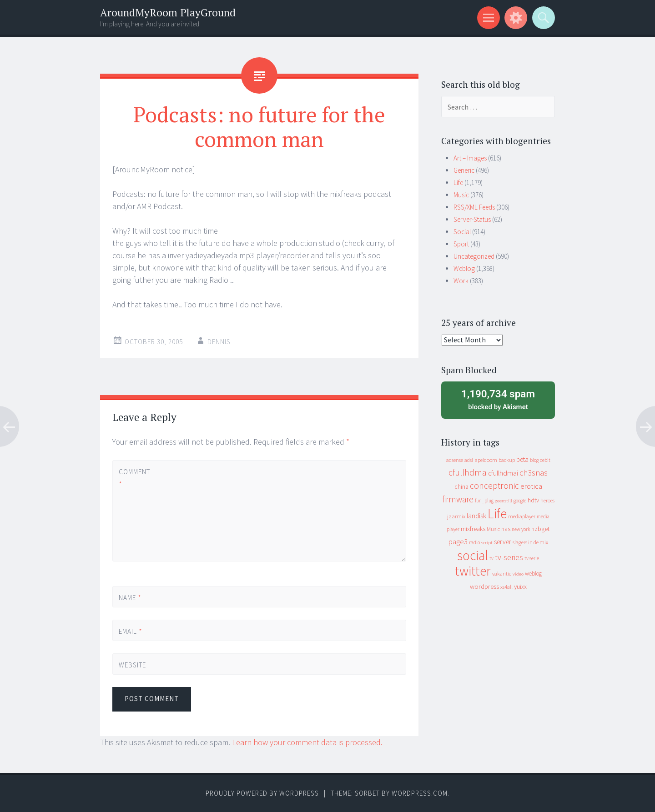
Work (461, 281)
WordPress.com (420, 793)
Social (462, 232)
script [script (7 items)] (487, 543)
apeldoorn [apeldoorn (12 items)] (486, 460)
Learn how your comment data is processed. (307, 742)
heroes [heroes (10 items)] (547, 500)
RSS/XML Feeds (474, 207)
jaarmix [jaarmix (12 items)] (456, 516)
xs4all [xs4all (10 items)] (506, 587)
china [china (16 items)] (461, 487)
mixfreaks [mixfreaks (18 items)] (473, 529)
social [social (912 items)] (473, 555)
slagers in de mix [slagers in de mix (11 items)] (530, 542)
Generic (464, 170)
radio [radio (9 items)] (474, 542)
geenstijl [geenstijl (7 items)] (504, 501)
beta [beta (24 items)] (522, 459)
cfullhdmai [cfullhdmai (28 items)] (503, 473)
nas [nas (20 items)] (506, 529)
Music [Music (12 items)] (493, 529)
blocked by (498, 399)
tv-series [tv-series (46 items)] (509, 557)
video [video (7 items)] (518, 574)
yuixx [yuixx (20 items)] (520, 586)
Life (458, 183)
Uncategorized (474, 256)
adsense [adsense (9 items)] (455, 460)
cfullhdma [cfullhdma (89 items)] (468, 472)
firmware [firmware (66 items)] (458, 499)
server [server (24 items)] (503, 542)
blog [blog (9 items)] (534, 460)
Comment (134, 478)
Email (131, 631)
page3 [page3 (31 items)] (458, 541)
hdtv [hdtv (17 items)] (533, 500)
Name (130, 598)
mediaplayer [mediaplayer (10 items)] (522, 516)
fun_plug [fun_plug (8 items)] (484, 501)
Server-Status (472, 219)
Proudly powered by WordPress (262, 793)
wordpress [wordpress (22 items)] (484, 586)
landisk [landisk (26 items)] (476, 516)
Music (461, 195)
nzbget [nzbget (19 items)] (540, 529)
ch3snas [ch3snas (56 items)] (534, 473)
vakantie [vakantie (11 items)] (502, 574)
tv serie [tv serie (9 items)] (532, 558)
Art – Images (470, 158)
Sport (461, 244)
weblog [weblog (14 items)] (533, 574)
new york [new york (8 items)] (521, 529)
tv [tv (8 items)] (491, 558)
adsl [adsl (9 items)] (469, 460)
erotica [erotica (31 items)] (531, 486)
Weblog (464, 268)
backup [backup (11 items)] (507, 460)
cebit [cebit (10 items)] (545, 460)
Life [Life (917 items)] (497, 514)
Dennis (219, 342)
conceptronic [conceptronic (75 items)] (494, 486)
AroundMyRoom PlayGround (168, 13)
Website (132, 665)
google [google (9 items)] (520, 501)
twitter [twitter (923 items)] (473, 571)
